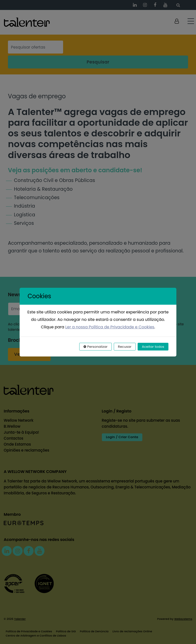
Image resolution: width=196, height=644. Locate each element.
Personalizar (96, 347)
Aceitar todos (153, 347)
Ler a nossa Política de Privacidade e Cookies (110, 327)
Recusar (125, 347)
